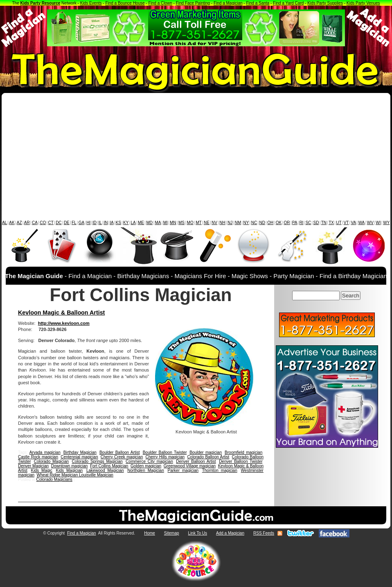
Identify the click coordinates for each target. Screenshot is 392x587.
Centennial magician (79, 457)
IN (106, 223)
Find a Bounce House (125, 3)
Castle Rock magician (38, 457)
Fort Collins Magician (109, 466)
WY (386, 223)
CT (51, 223)
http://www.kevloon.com (64, 323)
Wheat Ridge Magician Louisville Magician (75, 475)
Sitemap (172, 533)
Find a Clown (160, 3)
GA (81, 223)
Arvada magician (45, 452)
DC (59, 223)
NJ (230, 223)
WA (362, 223)
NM (238, 223)
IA (112, 223)
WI (378, 223)
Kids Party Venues (363, 3)
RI (301, 223)
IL (100, 223)
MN (173, 223)
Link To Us (198, 533)
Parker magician (183, 470)
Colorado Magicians (54, 479)
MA (158, 223)
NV (214, 223)
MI (166, 223)
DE (67, 223)
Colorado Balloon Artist (208, 457)
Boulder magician (206, 452)
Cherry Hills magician (165, 457)
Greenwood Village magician (190, 466)
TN (324, 223)
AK (12, 223)
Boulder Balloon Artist (120, 452)
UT (339, 223)
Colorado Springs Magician (97, 461)
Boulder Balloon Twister (165, 452)
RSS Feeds (264, 533)
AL (5, 223)
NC (254, 223)
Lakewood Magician (105, 470)
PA (295, 223)
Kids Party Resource (41, 3)
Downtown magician (70, 466)
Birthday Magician (80, 452)
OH (270, 223)
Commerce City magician (149, 461)
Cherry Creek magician (122, 457)
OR (287, 223)
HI (88, 223)
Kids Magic (42, 470)
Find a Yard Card (288, 3)
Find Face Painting (193, 3)
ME (141, 223)
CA (35, 223)
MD (150, 223)
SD (316, 223)
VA (354, 223)
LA (133, 223)
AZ (19, 223)
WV (370, 223)
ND (262, 223)
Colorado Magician (51, 461)
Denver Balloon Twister (241, 461)
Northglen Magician (145, 470)
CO (43, 223)
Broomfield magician (243, 452)
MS (181, 223)
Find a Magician (228, 3)
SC (308, 223)
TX (331, 223)
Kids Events (91, 3)
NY (246, 223)
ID (95, 223)
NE (207, 223)
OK (279, 223)
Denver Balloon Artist (196, 461)
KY (126, 223)
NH (222, 223)
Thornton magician (220, 470)
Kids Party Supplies (325, 3)
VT (346, 223)
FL (74, 223)
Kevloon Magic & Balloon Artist (61, 313)
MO (190, 223)
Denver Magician (33, 466)
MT (198, 223)
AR (27, 223)
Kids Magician (70, 470)
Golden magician (146, 466)
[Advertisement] (196, 159)
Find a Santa (258, 3)
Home (150, 533)
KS (118, 223)
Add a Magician (230, 533)
